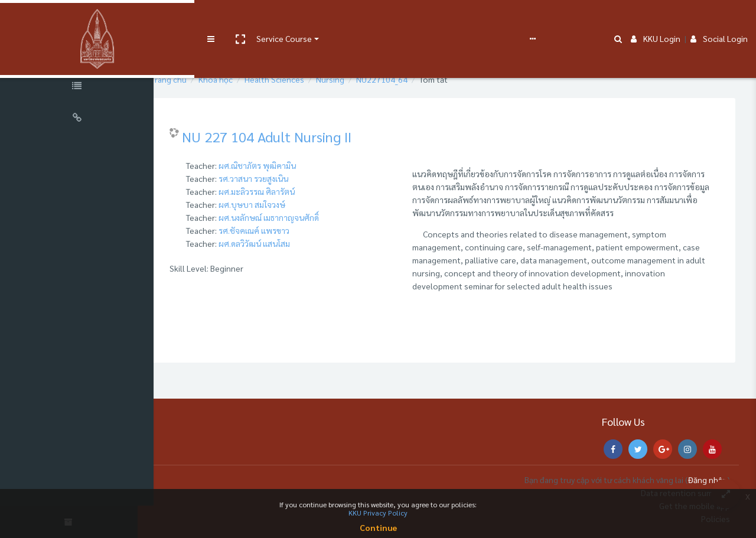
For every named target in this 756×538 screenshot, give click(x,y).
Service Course (243, 19)
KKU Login (656, 19)
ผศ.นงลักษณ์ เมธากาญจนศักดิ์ (292, 217)
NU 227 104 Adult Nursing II (290, 136)
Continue (378, 527)
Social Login (719, 19)
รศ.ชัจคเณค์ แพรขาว (278, 230)
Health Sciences (298, 79)
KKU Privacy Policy (378, 513)
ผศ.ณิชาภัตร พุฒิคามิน (281, 165)
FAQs (436, 19)
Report (467, 19)
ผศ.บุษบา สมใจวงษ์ (276, 204)
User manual (309, 19)
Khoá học (239, 79)
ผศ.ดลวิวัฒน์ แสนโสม (278, 243)
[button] (199, 19)
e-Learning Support (376, 19)
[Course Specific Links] (77, 87)
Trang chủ (192, 79)
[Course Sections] (77, 56)
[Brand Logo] (77, 19)
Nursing (354, 79)
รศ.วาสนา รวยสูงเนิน (277, 178)
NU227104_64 (405, 79)
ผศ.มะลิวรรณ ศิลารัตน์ (280, 191)
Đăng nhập (708, 480)
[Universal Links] (77, 119)
